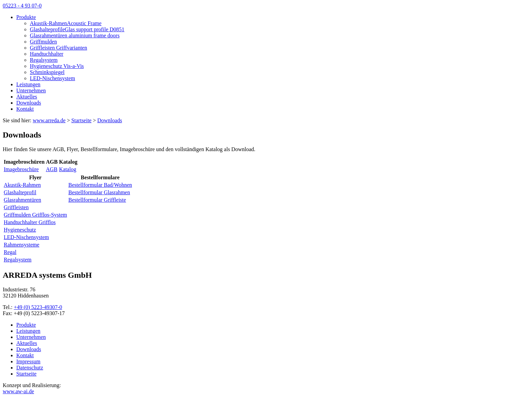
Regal (10, 252)
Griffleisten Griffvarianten (59, 48)
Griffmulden (43, 42)
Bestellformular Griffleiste (97, 200)
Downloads (29, 103)
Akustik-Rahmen (22, 185)
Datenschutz (30, 368)
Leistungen (28, 84)
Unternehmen (31, 90)
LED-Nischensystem (52, 78)
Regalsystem (44, 60)
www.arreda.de (49, 120)
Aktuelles (27, 97)
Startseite (26, 374)
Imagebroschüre (21, 169)
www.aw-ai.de (18, 391)
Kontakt (25, 109)
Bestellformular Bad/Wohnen (100, 185)
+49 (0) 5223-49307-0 (38, 307)
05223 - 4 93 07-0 (22, 6)
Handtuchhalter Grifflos (30, 222)
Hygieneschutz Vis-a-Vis (57, 66)
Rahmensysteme (22, 245)
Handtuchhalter (47, 54)
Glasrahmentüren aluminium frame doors (75, 35)
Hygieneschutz (20, 230)
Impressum (28, 361)
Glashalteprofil (20, 192)
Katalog (68, 169)
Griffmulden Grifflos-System (35, 215)
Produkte (26, 17)
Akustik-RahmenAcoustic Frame (66, 23)
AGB (52, 169)
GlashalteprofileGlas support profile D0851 (77, 29)
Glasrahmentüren (22, 200)
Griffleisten (16, 207)
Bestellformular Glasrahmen (99, 192)
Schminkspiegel (47, 72)
